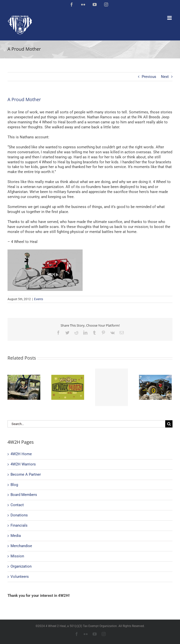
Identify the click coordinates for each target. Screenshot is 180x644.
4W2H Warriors (23, 464)
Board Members (24, 495)
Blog (14, 485)
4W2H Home (21, 454)
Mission (17, 556)
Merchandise (21, 546)
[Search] (169, 424)
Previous (149, 77)
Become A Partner (26, 474)
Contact (17, 505)
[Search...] (86, 424)
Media (16, 536)
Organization (21, 566)
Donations (19, 515)
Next (165, 77)
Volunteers (20, 577)
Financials (19, 525)
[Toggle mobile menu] (170, 18)
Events (39, 299)
